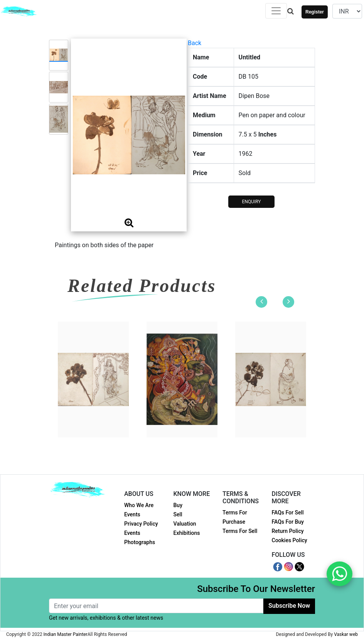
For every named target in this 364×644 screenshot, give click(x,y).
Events (132, 514)
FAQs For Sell (288, 513)
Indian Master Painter (66, 634)
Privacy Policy (141, 524)
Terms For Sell (240, 531)
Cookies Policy (290, 540)
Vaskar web (346, 634)
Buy (178, 505)
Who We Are (139, 505)
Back (195, 43)
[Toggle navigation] (276, 11)
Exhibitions (187, 533)
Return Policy (288, 531)
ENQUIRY (251, 202)
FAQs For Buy (288, 522)
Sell (178, 514)
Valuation (185, 524)
